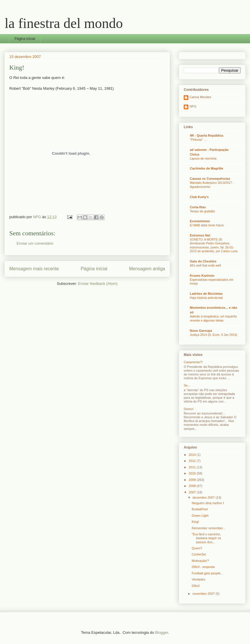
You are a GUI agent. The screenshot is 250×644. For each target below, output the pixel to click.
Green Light (200, 516)
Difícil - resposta (203, 567)
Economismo (200, 221)
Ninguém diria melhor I (208, 503)
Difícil (195, 586)
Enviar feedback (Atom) (98, 284)
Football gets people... (207, 573)
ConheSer (199, 554)
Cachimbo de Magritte (207, 168)
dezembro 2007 (204, 497)
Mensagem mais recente (34, 269)
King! (195, 522)
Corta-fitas (198, 207)
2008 (193, 486)
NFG (193, 106)
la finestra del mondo (64, 23)
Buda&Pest (200, 509)
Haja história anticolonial (206, 298)
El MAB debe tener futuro (207, 225)
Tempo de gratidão (202, 211)
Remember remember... (208, 528)
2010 (193, 473)
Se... (187, 385)
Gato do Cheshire (203, 261)
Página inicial (25, 39)
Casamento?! (193, 362)
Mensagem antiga (147, 269)
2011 (193, 467)
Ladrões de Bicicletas (206, 294)
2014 (193, 455)
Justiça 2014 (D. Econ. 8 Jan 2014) (214, 335)
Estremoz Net (200, 235)
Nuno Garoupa (201, 331)
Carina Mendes (200, 97)
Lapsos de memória (203, 159)
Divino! (189, 409)
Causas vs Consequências (210, 179)
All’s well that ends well (205, 265)
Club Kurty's (199, 197)
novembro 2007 (204, 594)
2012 (193, 461)
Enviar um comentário (35, 243)
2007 (193, 492)
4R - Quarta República (207, 135)
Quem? (197, 548)
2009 (193, 480)
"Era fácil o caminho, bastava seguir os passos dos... (206, 538)
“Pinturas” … (198, 140)
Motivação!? (200, 561)
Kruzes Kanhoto (202, 276)
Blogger (162, 632)
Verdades (198, 579)
